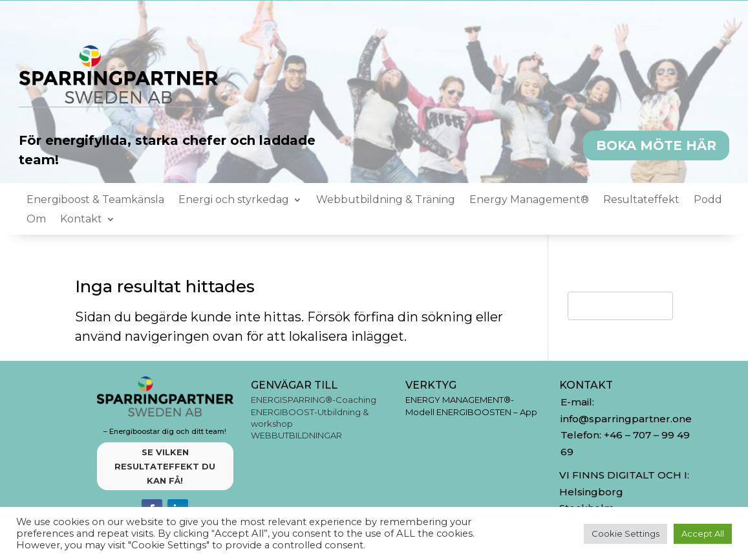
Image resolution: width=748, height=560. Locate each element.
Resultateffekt (641, 200)
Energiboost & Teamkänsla (95, 200)
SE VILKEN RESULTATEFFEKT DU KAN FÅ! (165, 466)
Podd (708, 200)
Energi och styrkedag (234, 200)
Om (36, 220)
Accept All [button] (703, 533)
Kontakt (81, 220)
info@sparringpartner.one (627, 419)
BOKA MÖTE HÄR (656, 145)
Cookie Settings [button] (625, 533)
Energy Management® (529, 200)
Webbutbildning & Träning (386, 200)
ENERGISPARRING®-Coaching (314, 400)
